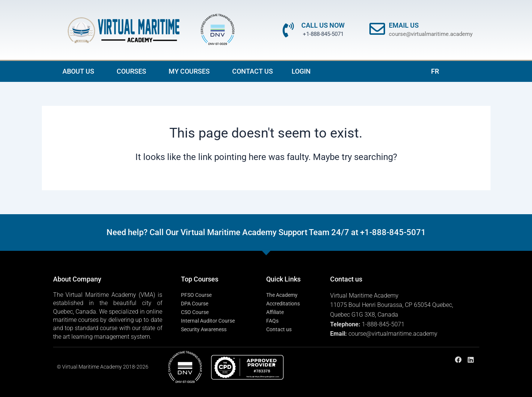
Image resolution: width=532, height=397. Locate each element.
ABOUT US (80, 71)
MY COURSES (191, 71)
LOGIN (301, 71)
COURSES (133, 71)
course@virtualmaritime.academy (431, 34)
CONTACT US (253, 71)
